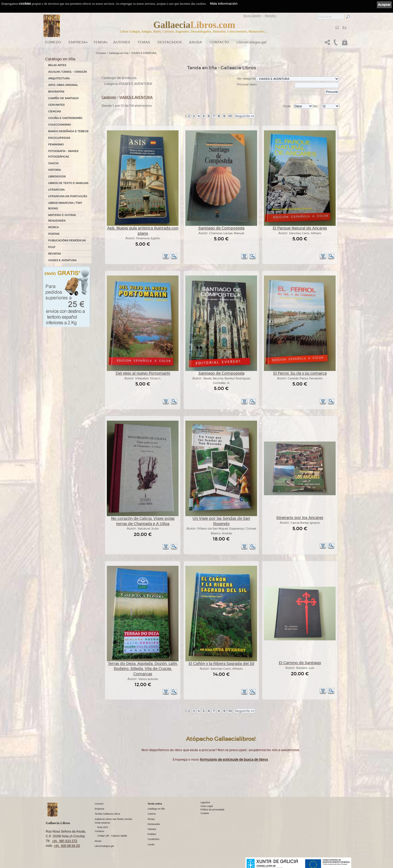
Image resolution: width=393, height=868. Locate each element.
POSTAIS (54, 234)
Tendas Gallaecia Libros (107, 814)
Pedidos (152, 834)
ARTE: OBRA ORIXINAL (63, 85)
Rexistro (270, 16)
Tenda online (155, 804)
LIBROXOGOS (57, 176)
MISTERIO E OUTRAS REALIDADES (62, 218)
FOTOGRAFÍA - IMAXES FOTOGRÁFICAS (63, 154)
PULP (52, 247)
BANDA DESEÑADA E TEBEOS (68, 131)
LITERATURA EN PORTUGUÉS (68, 196)
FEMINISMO (56, 144)
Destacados (154, 824)
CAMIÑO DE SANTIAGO (63, 98)
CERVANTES (56, 105)
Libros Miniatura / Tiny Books (65, 206)
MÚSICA (53, 227)
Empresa (77, 42)
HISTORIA (54, 170)
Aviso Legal (207, 806)
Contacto (219, 42)
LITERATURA (56, 190)
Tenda (100, 42)
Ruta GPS (103, 827)
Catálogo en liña (119, 53)
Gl (337, 27)
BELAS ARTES (57, 65)
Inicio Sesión (252, 16)
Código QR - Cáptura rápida (112, 836)
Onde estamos (102, 823)
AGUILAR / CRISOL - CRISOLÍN (67, 72)
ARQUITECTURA (59, 78)
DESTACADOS (170, 42)
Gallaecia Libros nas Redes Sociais (113, 819)
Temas (144, 42)
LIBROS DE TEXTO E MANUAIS (68, 183)
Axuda (196, 42)
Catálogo (109, 97)
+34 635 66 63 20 (67, 846)
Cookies (205, 813)
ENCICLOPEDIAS (59, 138)
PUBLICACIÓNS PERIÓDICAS (67, 240)
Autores (122, 42)
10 (230, 116)
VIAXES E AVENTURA (62, 260)
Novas (98, 841)
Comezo (53, 42)
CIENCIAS (54, 111)
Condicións (154, 839)
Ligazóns (205, 802)
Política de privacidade (213, 810)
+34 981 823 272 (65, 841)
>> (245, 116)
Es (344, 27)
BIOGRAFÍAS (56, 92)
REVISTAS (54, 254)
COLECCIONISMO (60, 125)
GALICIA (53, 163)
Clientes (152, 829)
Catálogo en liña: (61, 59)
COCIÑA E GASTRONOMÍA (65, 118)
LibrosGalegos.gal (252, 42)
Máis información (224, 4)
